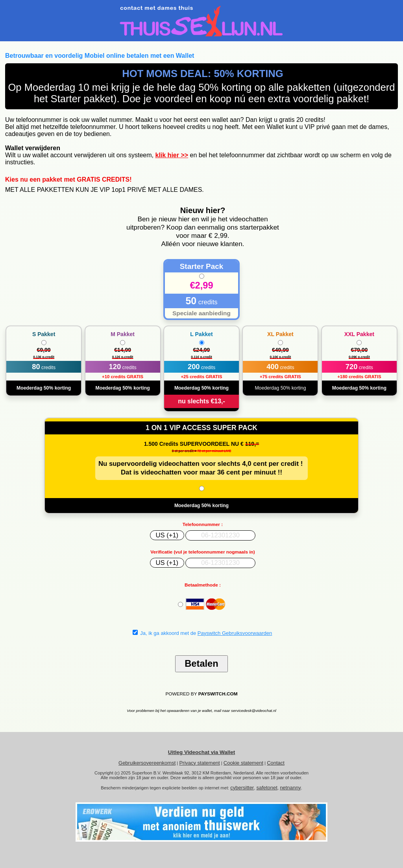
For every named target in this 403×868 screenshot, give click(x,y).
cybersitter (242, 788)
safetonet (267, 788)
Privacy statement (199, 763)
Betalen (201, 664)
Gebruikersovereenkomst (147, 763)
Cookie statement (243, 763)
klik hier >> (172, 155)
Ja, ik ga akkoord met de (202, 633)
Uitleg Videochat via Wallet (201, 752)
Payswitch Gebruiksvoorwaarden (235, 633)
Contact (276, 763)
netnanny (290, 788)
